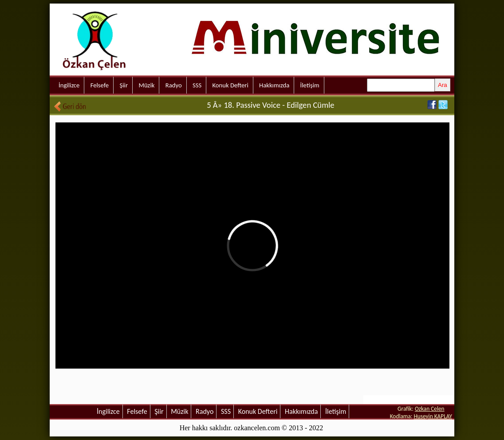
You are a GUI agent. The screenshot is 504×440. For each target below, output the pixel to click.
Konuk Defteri (230, 85)
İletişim (310, 85)
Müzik (146, 85)
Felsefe (100, 85)
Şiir (124, 85)
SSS (197, 85)
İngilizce (69, 85)
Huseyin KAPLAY (433, 416)
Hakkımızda (274, 85)
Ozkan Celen (430, 409)
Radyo (174, 85)
